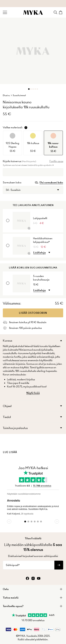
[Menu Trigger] (5, 12)
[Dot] (29, 89)
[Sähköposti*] (29, 565)
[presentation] (33, 446)
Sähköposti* (13, 565)
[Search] (55, 12)
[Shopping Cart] (61, 12)
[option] (12, 143)
